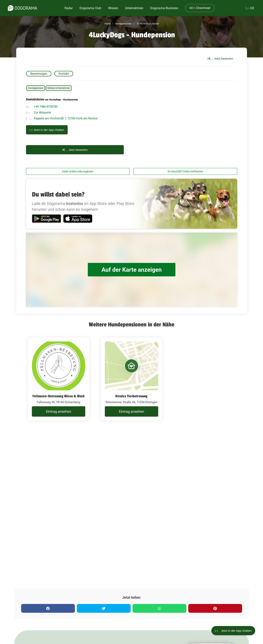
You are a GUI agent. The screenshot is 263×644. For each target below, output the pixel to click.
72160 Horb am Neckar (148, 24)
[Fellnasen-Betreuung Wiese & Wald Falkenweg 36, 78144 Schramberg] (59, 379)
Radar (69, 8)
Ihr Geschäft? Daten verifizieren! (185, 171)
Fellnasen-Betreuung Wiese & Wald (58, 396)
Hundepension (36, 88)
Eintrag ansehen (59, 411)
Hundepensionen (123, 24)
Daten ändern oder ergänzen (78, 171)
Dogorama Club (90, 8)
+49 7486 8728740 (46, 107)
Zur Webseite (42, 113)
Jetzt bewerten (220, 59)
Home (108, 24)
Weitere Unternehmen (59, 88)
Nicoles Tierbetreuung (131, 396)
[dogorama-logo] (22, 8)
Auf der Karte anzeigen (132, 270)
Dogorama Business (164, 8)
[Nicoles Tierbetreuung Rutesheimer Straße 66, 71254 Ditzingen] (131, 379)
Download (200, 8)
